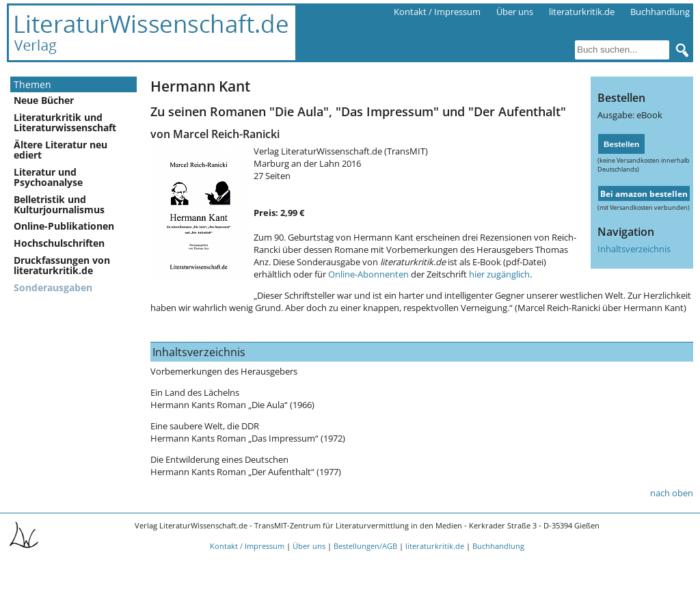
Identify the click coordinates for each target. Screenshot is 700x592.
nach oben (672, 493)
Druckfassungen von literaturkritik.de (62, 265)
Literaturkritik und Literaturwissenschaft (65, 122)
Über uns (515, 12)
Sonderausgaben (53, 287)
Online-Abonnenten (368, 274)
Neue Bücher (44, 100)
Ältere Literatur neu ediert (60, 150)
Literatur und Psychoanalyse (48, 177)
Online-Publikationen (64, 226)
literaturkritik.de (582, 12)
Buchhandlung (660, 12)
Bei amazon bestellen (644, 193)
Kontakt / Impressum (437, 12)
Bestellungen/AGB (365, 546)
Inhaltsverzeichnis (634, 249)
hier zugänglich (499, 274)
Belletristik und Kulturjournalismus (59, 204)
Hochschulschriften (59, 243)
